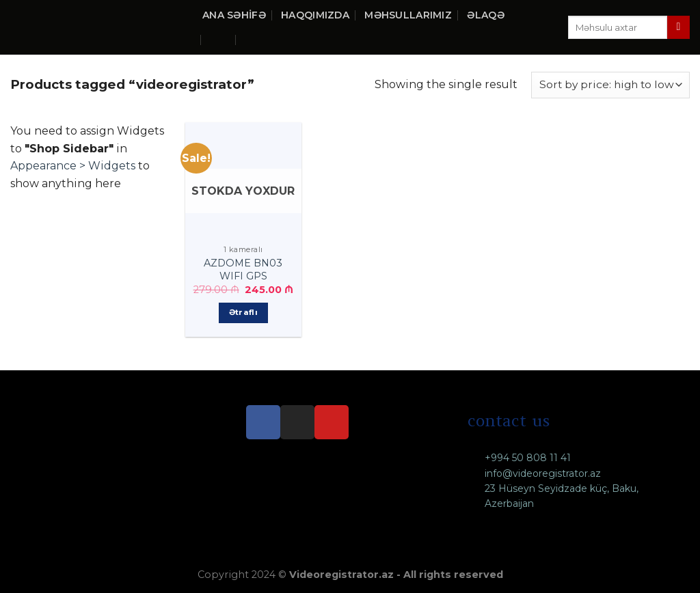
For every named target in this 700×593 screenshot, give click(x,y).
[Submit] (678, 27)
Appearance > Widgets (73, 166)
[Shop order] (610, 85)
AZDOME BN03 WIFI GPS (243, 270)
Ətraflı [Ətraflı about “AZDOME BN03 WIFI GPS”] (243, 312)
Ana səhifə (234, 15)
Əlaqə (485, 15)
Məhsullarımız (408, 15)
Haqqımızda (315, 15)
